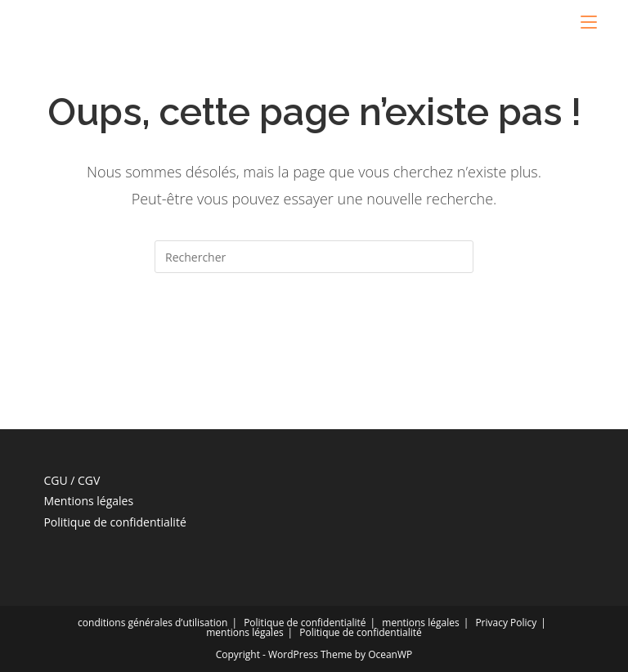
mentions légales (420, 623)
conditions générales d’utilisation (153, 623)
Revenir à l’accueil (314, 338)
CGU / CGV (72, 480)
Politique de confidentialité (114, 522)
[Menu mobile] (589, 22)
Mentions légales (88, 501)
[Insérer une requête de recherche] (314, 257)
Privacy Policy (506, 623)
